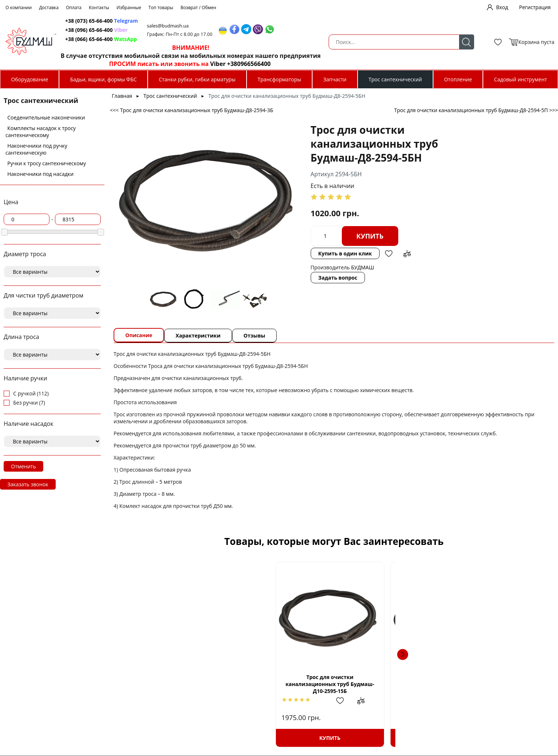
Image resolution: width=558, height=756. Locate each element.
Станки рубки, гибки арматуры (197, 79)
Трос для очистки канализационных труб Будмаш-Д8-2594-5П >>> (476, 110)
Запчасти (335, 79)
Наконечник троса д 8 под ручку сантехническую (386, 684)
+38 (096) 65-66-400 (238, 30)
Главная (122, 96)
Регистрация (535, 7)
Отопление (458, 79)
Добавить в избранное (345, 254)
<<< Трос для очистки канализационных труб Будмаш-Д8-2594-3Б (192, 110)
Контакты (99, 8)
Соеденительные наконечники (46, 117)
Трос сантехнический (395, 79)
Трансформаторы (279, 79)
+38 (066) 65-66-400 (238, 39)
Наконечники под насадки (40, 174)
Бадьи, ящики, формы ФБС (104, 79)
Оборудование (29, 79)
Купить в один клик (302, 253)
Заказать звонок (28, 484)
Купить (327, 236)
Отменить (23, 466)
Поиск (192, 42)
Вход (502, 7)
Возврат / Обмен (199, 8)
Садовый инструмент (520, 79)
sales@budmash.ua (319, 26)
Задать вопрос (295, 278)
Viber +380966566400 (388, 64)
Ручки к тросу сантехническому (47, 163)
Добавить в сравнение (364, 254)
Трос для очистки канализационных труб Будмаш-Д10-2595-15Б (178, 684)
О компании (19, 8)
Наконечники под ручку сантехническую (36, 149)
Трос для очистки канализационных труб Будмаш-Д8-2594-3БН (282, 684)
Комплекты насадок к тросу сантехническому (41, 132)
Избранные (129, 8)
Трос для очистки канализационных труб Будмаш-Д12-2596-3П (489, 684)
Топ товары (161, 8)
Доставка (49, 8)
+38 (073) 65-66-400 (238, 21)
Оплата (74, 8)
